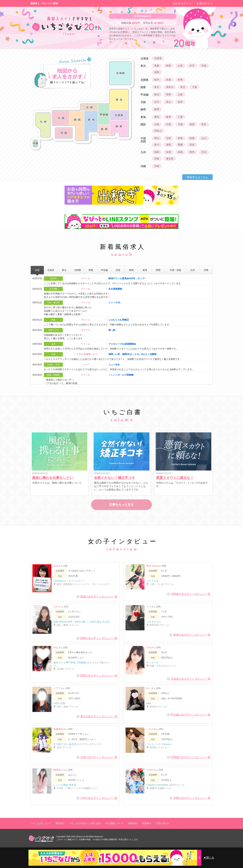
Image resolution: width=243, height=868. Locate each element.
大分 (204, 152)
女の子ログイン (182, 3)
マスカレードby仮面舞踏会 (122, 344)
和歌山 (158, 131)
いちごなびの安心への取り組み (85, 823)
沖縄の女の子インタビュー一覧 (190, 798)
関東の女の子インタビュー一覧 (97, 597)
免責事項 (147, 823)
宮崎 (157, 159)
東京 (157, 87)
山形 (180, 66)
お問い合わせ (163, 823)
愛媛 (180, 145)
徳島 (169, 145)
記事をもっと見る (121, 505)
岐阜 (169, 117)
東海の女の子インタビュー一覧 (190, 635)
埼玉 (183, 87)
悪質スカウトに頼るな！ (175, 478)
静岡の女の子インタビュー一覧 (97, 638)
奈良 (204, 124)
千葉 (195, 87)
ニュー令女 (114, 365)
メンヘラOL (115, 303)
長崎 (180, 152)
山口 (204, 138)
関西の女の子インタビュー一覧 (97, 676)
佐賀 (169, 152)
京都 (180, 124)
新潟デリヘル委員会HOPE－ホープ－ (128, 278)
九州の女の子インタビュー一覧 (97, 798)
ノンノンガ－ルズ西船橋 (121, 375)
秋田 (169, 66)
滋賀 (192, 124)
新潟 (157, 95)
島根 (192, 138)
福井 (180, 102)
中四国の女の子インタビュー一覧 (189, 757)
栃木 (157, 80)
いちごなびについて (41, 823)
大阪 (157, 124)
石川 (157, 102)
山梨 (180, 95)
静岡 (157, 109)
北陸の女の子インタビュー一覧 (97, 757)
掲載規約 (133, 823)
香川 (157, 145)
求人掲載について (115, 823)
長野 (169, 95)
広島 (169, 138)
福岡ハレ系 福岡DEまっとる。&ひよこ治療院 (132, 354)
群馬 (180, 80)
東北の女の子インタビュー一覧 (97, 716)
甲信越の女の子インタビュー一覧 (189, 715)
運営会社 (60, 823)
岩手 (192, 66)
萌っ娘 (112, 330)
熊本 (192, 152)
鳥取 (180, 138)
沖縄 (157, 166)
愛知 (157, 117)
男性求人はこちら (197, 177)
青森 (157, 66)
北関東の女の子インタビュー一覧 (189, 594)
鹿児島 (170, 159)
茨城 (169, 80)
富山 (169, 102)
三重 (180, 117)
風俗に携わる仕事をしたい (53, 478)
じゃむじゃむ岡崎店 (119, 320)
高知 (192, 145)
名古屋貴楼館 (115, 289)
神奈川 (170, 87)
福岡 (157, 152)
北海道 (158, 58)
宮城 (204, 66)
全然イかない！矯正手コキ (114, 478)
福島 (157, 72)
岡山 (157, 138)
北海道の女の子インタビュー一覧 (189, 679)
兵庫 (169, 124)
